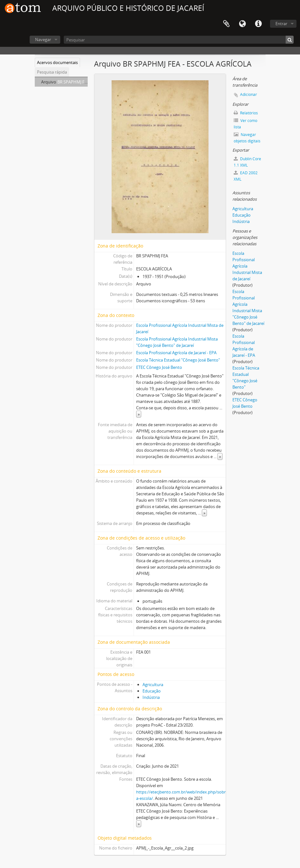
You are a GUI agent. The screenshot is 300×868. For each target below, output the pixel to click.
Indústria (151, 697)
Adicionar (249, 94)
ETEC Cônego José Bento (159, 367)
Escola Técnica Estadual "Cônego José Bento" (178, 360)
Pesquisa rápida (52, 72)
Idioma (242, 24)
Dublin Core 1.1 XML (247, 162)
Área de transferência (226, 24)
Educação (152, 691)
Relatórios (246, 113)
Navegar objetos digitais (247, 138)
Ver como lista (245, 124)
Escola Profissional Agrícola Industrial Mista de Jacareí (247, 266)
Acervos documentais (57, 62)
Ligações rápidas (258, 24)
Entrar (281, 24)
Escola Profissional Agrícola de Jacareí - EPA (176, 353)
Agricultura (153, 685)
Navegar (43, 39)
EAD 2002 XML (246, 176)
